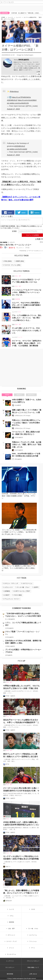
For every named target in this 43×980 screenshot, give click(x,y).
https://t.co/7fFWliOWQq (21, 97)
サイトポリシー (10, 967)
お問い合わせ (33, 974)
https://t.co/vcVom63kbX (27, 100)
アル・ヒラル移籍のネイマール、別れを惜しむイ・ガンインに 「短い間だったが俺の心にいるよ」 (27, 318)
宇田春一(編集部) (10, 696)
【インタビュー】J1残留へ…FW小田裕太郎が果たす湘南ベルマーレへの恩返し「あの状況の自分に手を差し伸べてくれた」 (19, 532)
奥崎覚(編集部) (24, 60)
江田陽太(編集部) (10, 646)
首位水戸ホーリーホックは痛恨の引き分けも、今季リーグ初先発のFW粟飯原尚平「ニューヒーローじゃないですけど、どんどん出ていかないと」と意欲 (21, 721)
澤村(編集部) (18, 459)
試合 (13, 276)
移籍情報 (18, 299)
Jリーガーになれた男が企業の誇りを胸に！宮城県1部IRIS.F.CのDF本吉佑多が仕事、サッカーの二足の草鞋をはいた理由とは (21, 790)
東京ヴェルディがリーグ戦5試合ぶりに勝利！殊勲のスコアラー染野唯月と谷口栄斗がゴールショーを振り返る (21, 755)
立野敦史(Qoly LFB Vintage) (22, 416)
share (8, 212)
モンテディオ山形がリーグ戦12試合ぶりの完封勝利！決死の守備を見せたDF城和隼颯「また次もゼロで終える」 (21, 858)
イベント (10, 948)
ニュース (10, 17)
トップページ (10, 961)
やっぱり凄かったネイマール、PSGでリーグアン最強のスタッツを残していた (27, 330)
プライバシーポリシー (33, 961)
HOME (3, 17)
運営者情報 (10, 974)
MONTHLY (31, 395)
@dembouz (14, 91)
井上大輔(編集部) (10, 619)
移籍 (13, 299)
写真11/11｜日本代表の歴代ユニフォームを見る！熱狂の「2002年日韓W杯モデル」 (26, 423)
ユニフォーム (32, 935)
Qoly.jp (10, 978)
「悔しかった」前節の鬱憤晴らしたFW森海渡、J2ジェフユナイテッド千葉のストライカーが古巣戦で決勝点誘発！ (21, 892)
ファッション (32, 941)
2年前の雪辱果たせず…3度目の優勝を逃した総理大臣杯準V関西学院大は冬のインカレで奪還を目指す (21, 824)
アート (32, 948)
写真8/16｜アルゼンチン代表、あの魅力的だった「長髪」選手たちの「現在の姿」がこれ (27, 445)
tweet (21, 212)
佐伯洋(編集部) (19, 450)
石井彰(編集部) (19, 437)
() (7, 261)
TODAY (7, 395)
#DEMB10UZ (12, 100)
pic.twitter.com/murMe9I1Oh (18, 103)
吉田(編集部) (9, 655)
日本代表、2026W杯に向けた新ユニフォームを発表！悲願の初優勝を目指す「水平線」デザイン (19, 496)
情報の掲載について (33, 967)
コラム (10, 916)
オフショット (10, 935)
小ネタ (19, 312)
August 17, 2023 (13, 109)
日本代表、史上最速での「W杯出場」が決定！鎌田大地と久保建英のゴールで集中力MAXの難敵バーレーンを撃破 (26, 13)
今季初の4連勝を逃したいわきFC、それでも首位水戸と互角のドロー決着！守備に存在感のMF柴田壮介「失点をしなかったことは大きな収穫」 (21, 687)
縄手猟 (7, 764)
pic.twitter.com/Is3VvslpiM (17, 149)
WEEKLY (19, 395)
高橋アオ (8, 867)
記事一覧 (38, 73)
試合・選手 (18, 276)
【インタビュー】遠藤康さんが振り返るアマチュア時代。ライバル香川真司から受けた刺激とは (19, 568)
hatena (35, 212)
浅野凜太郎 (9, 901)
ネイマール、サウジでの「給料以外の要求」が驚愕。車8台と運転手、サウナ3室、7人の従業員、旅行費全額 (27, 343)
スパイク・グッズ (10, 941)
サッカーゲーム (10, 954)
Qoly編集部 (18, 405)
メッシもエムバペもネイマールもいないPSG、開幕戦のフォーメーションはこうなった (27, 292)
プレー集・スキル (32, 929)
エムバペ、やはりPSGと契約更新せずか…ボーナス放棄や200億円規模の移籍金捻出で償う (26, 305)
